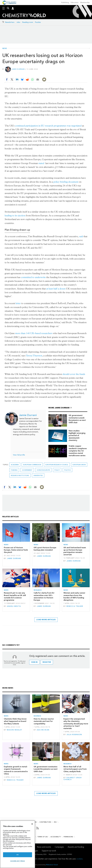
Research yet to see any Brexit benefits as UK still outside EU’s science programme (15, 596)
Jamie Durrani (18, 69)
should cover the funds (74, 374)
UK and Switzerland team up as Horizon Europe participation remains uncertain (75, 551)
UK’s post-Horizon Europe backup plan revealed (45, 549)
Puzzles (38, 22)
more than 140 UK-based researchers (34, 333)
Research (38, 590)
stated (41, 163)
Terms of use (42, 837)
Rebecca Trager (75, 606)
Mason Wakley (14, 730)
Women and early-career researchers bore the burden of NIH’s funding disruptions (74, 596)
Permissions (68, 837)
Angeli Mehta (14, 606)
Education (75, 3)
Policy (57, 470)
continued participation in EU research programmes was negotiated (48, 126)
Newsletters (10, 22)
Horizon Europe (43, 470)
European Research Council (57, 465)
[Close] (32, 824)
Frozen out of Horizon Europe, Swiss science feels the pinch (16, 550)
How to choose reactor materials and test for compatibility (44, 721)
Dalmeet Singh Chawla (73, 779)
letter (18, 303)
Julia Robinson (74, 735)
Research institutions (20, 475)
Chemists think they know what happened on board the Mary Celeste (15, 721)
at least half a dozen (56, 289)
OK (18, 855)
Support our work (49, 851)
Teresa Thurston (34, 356)
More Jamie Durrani (59, 408)
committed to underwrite (33, 277)
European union (79, 465)
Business (37, 716)
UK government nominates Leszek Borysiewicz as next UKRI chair (77, 419)
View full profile (19, 455)
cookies (79, 859)
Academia (15, 465)
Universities (38, 475)
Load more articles (46, 620)
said (81, 236)
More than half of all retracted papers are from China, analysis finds (75, 769)
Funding (14, 470)
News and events (44, 847)
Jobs (18, 22)
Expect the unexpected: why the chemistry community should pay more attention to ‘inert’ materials (76, 724)
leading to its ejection (15, 216)
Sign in (34, 662)
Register (47, 662)
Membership (85, 3)
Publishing (65, 3)
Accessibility (56, 837)
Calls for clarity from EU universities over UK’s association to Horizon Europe (44, 596)
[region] (18, 844)
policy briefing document (66, 182)
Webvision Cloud (52, 865)
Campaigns (59, 847)
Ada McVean (43, 730)
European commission (32, 465)
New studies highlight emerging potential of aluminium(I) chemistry (77, 435)
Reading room (28, 22)
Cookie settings (18, 861)
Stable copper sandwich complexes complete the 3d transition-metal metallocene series (78, 451)
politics (67, 470)
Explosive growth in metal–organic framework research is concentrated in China (16, 770)
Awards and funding (76, 847)
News (5, 48)
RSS (55, 822)
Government (27, 470)
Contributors (45, 822)
